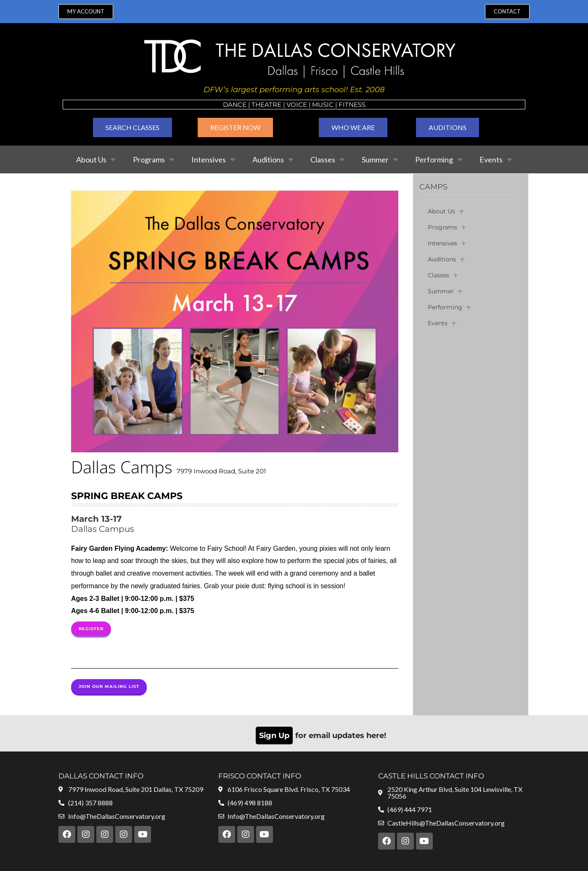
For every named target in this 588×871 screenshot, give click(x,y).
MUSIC (323, 105)
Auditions (273, 159)
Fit (344, 105)
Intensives (213, 159)
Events (496, 159)
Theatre (266, 105)
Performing (439, 159)
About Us (96, 159)
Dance (235, 105)
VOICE (297, 105)
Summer (380, 159)
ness (357, 105)
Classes (328, 159)
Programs (154, 159)
